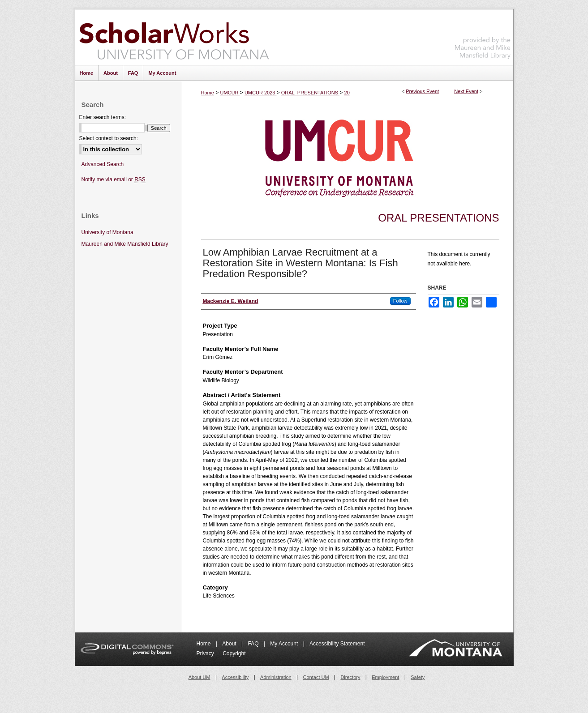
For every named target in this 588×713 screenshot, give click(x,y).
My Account (285, 644)
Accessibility (235, 677)
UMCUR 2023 (261, 93)
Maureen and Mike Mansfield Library (483, 36)
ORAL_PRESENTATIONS (310, 93)
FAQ (254, 644)
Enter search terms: (103, 117)
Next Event (466, 91)
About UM (200, 677)
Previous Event (422, 91)
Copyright (234, 653)
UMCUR (230, 93)
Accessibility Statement (337, 644)
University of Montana (107, 232)
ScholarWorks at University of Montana (174, 37)
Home (208, 93)
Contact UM (316, 677)
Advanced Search (103, 164)
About (230, 644)
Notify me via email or (114, 180)
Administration (276, 677)
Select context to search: (109, 138)
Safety (418, 677)
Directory (350, 677)
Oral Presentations (438, 218)
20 (347, 93)
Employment (385, 677)
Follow (400, 301)
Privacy (206, 653)
